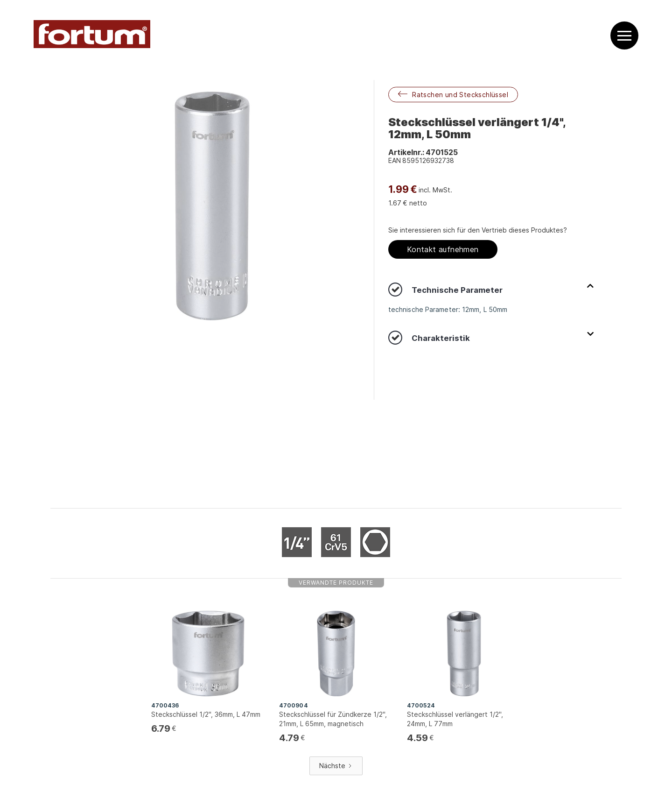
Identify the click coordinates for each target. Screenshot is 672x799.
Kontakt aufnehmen (443, 249)
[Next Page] (336, 766)
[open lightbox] (212, 206)
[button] (624, 36)
